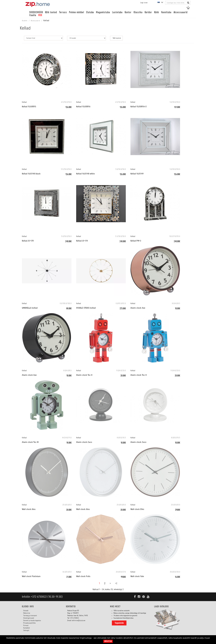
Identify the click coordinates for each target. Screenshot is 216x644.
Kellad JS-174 (82, 241)
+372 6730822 (39, 597)
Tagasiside (119, 623)
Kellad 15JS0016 (83, 107)
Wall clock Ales (29, 509)
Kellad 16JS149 (137, 174)
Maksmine (27, 613)
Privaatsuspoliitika (29, 623)
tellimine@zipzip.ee (79, 620)
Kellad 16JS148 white (85, 174)
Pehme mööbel (76, 12)
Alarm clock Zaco (84, 442)
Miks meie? (115, 606)
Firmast (26, 625)
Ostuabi (26, 611)
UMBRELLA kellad (30, 308)
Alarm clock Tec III (30, 442)
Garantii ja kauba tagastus (32, 620)
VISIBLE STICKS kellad (86, 308)
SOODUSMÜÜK (36, 12)
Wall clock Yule (137, 576)
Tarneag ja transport (30, 616)
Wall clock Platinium (31, 576)
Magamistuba (103, 12)
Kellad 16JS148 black (31, 174)
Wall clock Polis (83, 576)
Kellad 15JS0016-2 (139, 107)
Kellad (24, 102)
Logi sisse (144, 3)
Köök (157, 12)
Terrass (63, 12)
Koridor (148, 12)
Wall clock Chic (137, 509)
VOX (40, 15)
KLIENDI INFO (28, 606)
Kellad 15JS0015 (29, 107)
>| (116, 583)
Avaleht (25, 21)
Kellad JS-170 (28, 241)
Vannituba (166, 12)
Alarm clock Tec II (84, 375)
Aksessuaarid (181, 12)
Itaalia (33, 15)
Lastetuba (117, 12)
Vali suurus (117, 38)
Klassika (138, 12)
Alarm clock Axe (138, 308)
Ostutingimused (29, 618)
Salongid (26, 630)
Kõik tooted (51, 12)
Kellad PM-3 (136, 241)
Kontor (128, 12)
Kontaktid (26, 628)
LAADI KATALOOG (161, 606)
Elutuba (90, 12)
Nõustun (108, 641)
